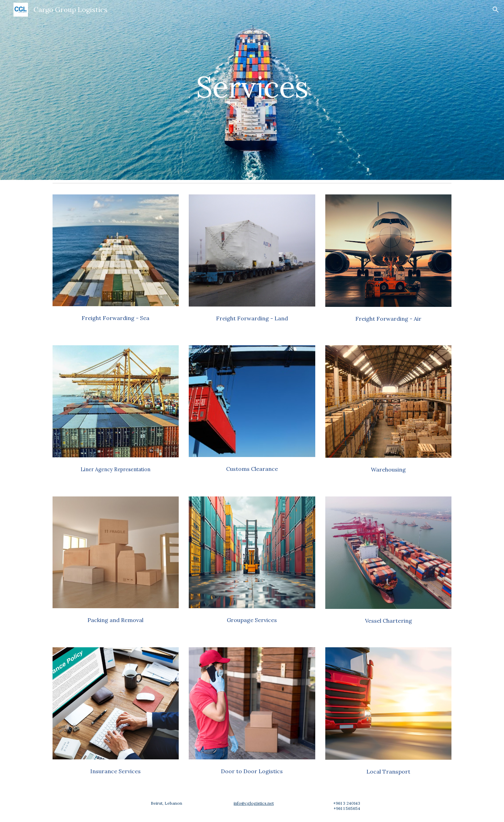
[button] (496, 10)
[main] (252, 90)
